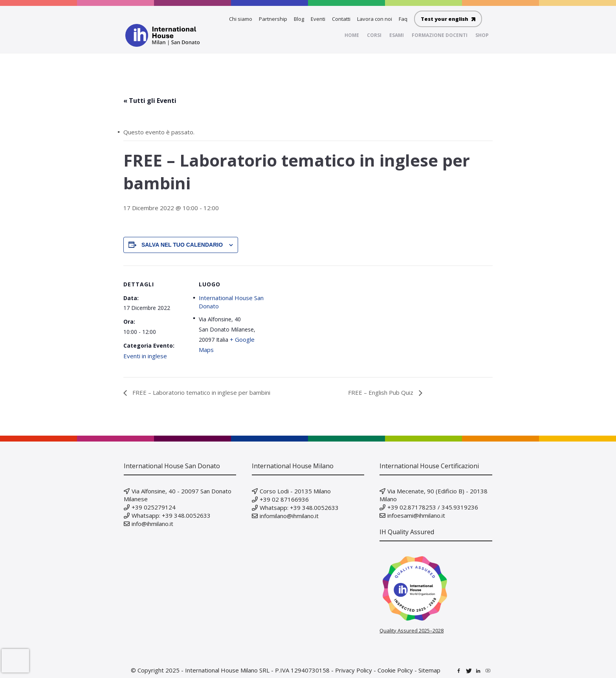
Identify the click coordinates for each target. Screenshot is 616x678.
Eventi (318, 19)
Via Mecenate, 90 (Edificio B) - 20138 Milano (434, 495)
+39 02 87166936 (284, 499)
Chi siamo (241, 19)
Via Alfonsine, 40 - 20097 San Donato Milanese (178, 495)
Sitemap (429, 670)
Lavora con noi (375, 19)
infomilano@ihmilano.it (289, 516)
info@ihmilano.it (152, 524)
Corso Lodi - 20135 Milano (295, 491)
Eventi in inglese (145, 356)
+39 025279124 (154, 507)
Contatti (341, 19)
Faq (403, 19)
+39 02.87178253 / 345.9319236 (433, 507)
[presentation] (15, 661)
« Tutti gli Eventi (150, 101)
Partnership (273, 19)
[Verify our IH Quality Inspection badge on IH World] (436, 588)
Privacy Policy (354, 670)
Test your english (448, 19)
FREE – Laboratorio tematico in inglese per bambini (201, 392)
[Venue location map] (316, 320)
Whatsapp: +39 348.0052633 (171, 515)
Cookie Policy (395, 670)
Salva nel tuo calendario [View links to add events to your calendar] (182, 245)
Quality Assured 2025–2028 (412, 630)
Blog (299, 19)
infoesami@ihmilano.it (416, 515)
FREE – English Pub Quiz (381, 392)
